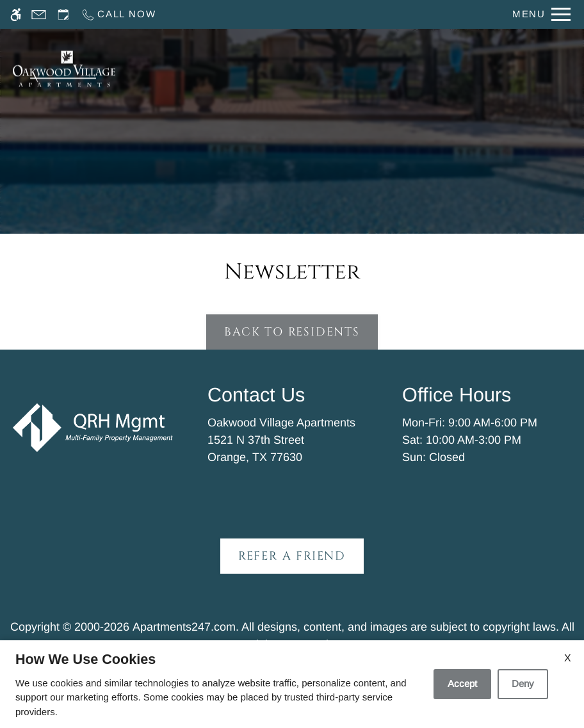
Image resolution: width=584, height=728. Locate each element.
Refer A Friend (292, 556)
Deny (523, 684)
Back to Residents (292, 332)
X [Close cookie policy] (568, 658)
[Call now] (118, 14)
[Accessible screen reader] (16, 14)
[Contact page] (39, 14)
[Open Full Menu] (541, 14)
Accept (462, 684)
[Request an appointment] (63, 14)
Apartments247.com (184, 627)
